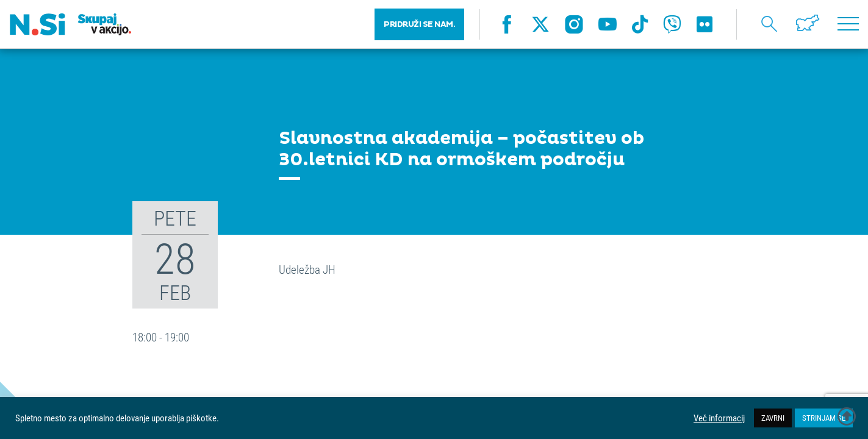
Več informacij (719, 418)
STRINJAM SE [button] (824, 418)
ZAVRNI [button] (773, 418)
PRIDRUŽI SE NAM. (419, 24)
